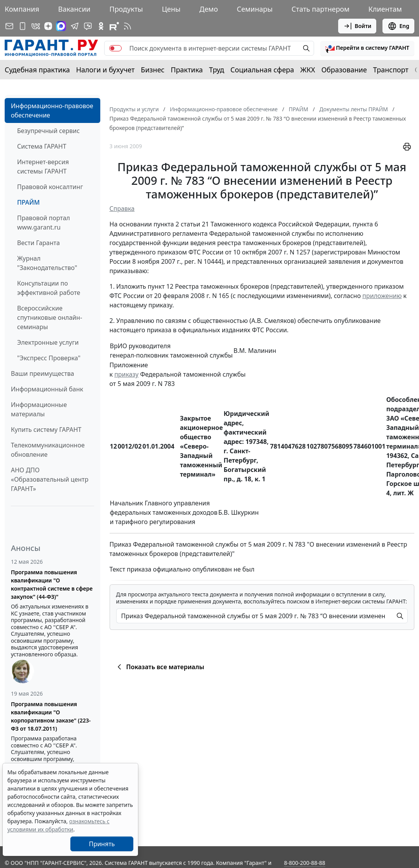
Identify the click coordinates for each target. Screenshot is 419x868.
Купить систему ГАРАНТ (46, 430)
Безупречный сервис (48, 131)
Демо (209, 9)
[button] (367, 48)
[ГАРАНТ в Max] (61, 26)
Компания (22, 9)
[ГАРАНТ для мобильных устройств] (23, 26)
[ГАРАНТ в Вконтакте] (36, 26)
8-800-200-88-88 (305, 863)
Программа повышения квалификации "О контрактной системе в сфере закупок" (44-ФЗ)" (52, 584)
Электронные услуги (48, 342)
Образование (344, 70)
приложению (382, 296)
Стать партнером (320, 9)
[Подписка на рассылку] (9, 26)
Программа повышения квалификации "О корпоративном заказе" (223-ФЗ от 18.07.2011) (51, 716)
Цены (171, 9)
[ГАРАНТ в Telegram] (75, 26)
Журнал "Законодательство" (47, 263)
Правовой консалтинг (50, 187)
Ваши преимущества (43, 374)
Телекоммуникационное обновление (48, 450)
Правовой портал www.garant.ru (44, 223)
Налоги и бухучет (106, 70)
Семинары (255, 9)
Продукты (126, 9)
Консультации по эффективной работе (49, 288)
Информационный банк (47, 389)
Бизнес (153, 70)
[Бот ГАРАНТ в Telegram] (88, 26)
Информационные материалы (39, 409)
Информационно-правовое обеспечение (52, 110)
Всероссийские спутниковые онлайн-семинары (50, 317)
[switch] (115, 48)
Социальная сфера (262, 70)
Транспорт (391, 70)
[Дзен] (48, 26)
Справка (122, 209)
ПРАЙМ (28, 202)
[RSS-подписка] (127, 26)
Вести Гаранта (38, 243)
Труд (217, 70)
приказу (126, 374)
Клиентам (385, 9)
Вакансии (74, 9)
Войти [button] (357, 26)
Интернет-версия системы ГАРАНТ (43, 167)
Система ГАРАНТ (42, 146)
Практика (187, 70)
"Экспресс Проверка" (49, 358)
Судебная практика (37, 70)
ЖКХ (308, 70)
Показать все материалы (160, 667)
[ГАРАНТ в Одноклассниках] (101, 26)
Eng (398, 26)
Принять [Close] (102, 844)
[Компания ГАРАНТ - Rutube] (114, 26)
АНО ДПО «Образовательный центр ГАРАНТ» (50, 479)
